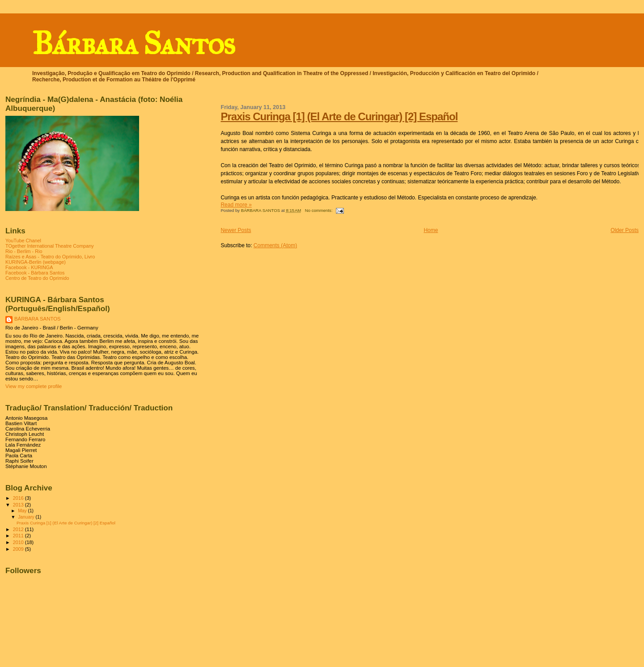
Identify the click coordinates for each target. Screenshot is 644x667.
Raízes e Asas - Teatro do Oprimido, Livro (50, 257)
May (23, 511)
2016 (19, 498)
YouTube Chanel (23, 241)
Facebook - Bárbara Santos (35, 273)
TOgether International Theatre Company (50, 246)
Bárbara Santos (133, 44)
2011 (19, 536)
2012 (19, 529)
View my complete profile (34, 386)
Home (431, 230)
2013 (19, 505)
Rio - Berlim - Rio (24, 251)
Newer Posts (236, 230)
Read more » (236, 205)
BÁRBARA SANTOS (38, 319)
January (27, 517)
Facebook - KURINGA (29, 267)
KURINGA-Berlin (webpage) (36, 262)
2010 (19, 542)
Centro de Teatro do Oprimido (37, 278)
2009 (19, 549)
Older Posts (625, 230)
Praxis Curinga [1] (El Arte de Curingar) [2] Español (339, 116)
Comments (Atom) (275, 245)
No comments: (320, 210)
